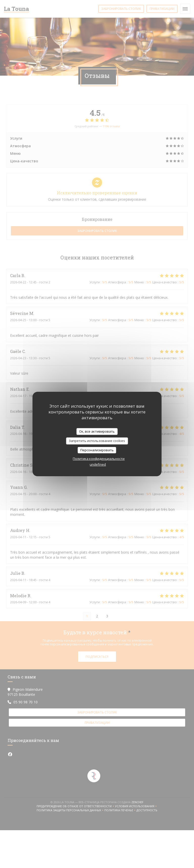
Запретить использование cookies (97, 441)
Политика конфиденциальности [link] (99, 459)
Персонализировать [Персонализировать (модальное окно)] (97, 450)
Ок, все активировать (97, 431)
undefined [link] (98, 464)
